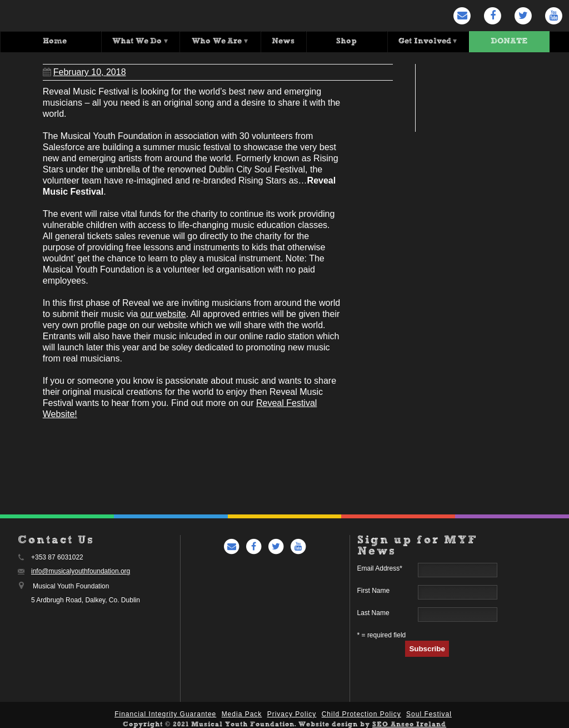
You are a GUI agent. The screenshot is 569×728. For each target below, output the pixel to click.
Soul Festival (429, 712)
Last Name (373, 611)
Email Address (380, 567)
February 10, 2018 (84, 70)
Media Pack (242, 712)
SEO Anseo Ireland (409, 723)
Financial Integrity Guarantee (165, 712)
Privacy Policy (292, 712)
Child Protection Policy (361, 712)
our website (163, 312)
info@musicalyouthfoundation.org (81, 569)
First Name (374, 589)
